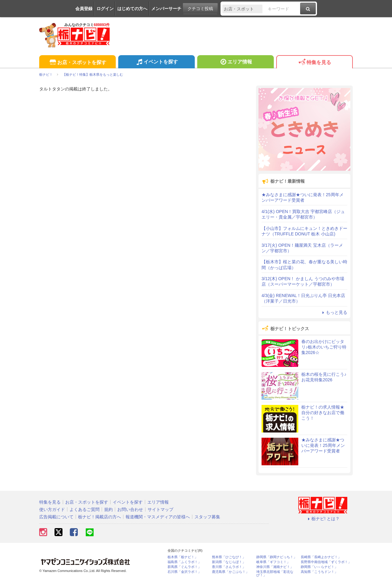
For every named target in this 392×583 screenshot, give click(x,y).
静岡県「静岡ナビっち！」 (277, 557)
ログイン (105, 9)
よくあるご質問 (85, 509)
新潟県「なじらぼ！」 (229, 562)
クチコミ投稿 (200, 9)
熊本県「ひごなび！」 (229, 557)
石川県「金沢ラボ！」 (184, 572)
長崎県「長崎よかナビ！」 (321, 557)
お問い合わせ (130, 509)
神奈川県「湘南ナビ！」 (275, 567)
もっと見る (334, 312)
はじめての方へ (132, 9)
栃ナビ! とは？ (323, 519)
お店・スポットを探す (77, 63)
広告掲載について (56, 517)
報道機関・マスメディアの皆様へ (158, 517)
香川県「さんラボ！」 (229, 567)
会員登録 (84, 9)
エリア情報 (235, 63)
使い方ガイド (52, 509)
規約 (108, 509)
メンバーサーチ (166, 9)
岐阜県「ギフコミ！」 (273, 562)
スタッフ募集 (207, 517)
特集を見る (314, 63)
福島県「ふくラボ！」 (184, 562)
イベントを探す (156, 63)
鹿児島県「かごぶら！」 (230, 572)
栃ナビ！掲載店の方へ (100, 517)
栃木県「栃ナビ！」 (183, 557)
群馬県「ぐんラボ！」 (184, 567)
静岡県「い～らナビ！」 (319, 567)
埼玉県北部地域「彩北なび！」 (275, 573)
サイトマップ (160, 509)
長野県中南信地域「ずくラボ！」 (326, 562)
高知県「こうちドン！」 (319, 572)
